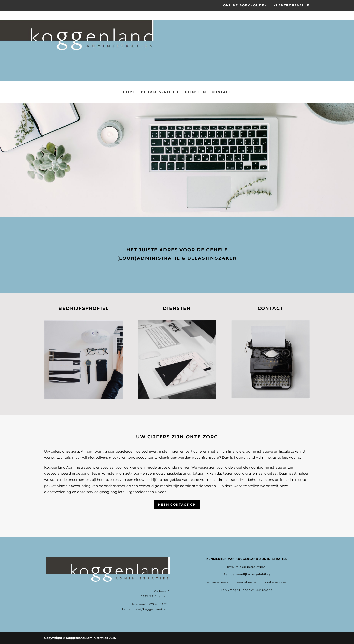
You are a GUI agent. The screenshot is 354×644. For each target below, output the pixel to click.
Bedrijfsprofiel (160, 92)
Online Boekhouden (245, 5)
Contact (221, 92)
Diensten (196, 92)
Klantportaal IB (292, 5)
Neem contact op (177, 505)
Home (129, 92)
